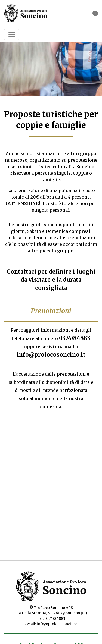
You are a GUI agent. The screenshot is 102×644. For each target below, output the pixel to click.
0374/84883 (75, 338)
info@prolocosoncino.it (51, 355)
